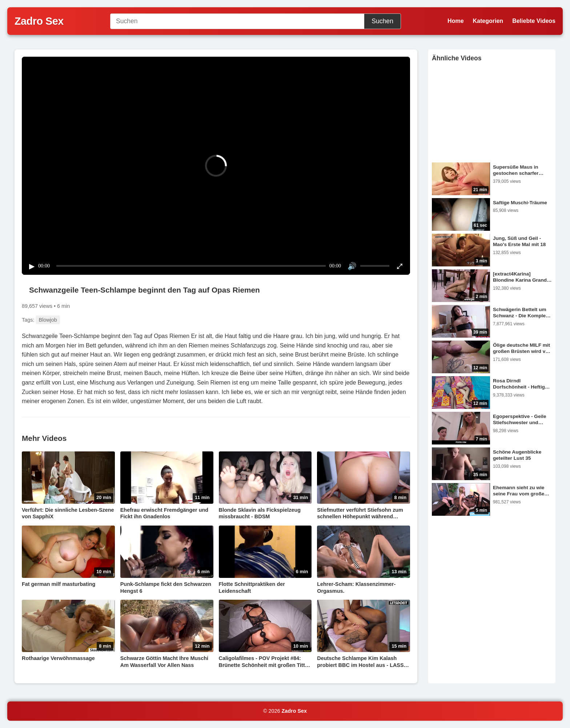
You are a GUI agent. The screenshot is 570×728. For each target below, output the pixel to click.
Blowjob (48, 320)
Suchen (382, 21)
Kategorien (488, 21)
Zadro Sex (294, 711)
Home (455, 21)
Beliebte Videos (534, 21)
